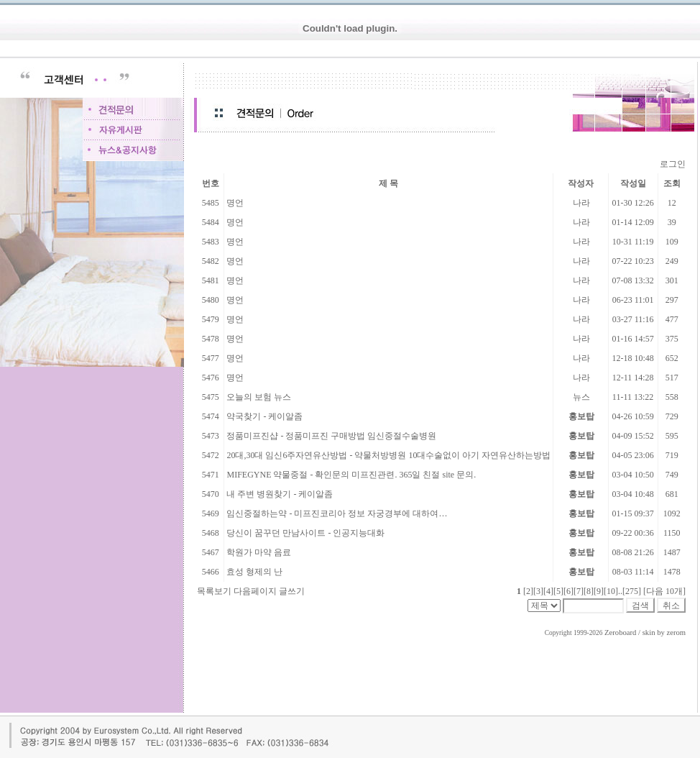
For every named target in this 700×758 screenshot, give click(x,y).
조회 (672, 183)
